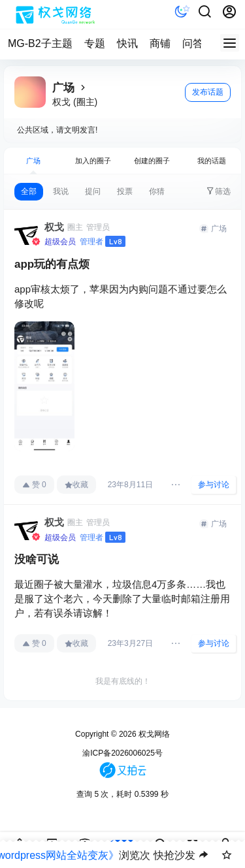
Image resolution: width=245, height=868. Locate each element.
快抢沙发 (174, 855)
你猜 (157, 191)
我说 (61, 191)
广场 (33, 161)
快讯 (127, 43)
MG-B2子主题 (40, 43)
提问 (93, 191)
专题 (95, 43)
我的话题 (212, 161)
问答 (193, 43)
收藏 (76, 485)
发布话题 (208, 92)
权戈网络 (153, 734)
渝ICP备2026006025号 (122, 753)
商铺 (160, 43)
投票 (125, 191)
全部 (29, 191)
